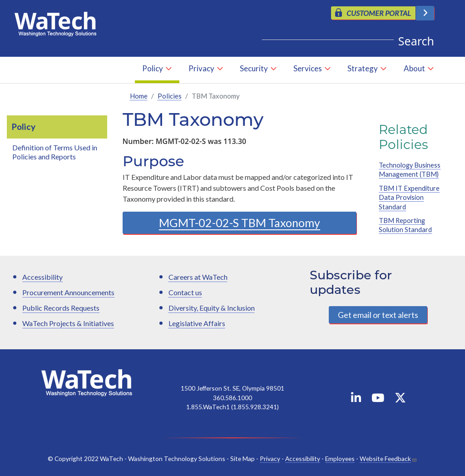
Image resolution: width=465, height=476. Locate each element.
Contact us (185, 292)
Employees (340, 459)
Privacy (201, 68)
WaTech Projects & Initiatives (68, 323)
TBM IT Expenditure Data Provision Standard (409, 198)
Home (139, 96)
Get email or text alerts (378, 315)
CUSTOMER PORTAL (379, 13)
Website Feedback (385, 459)
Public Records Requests (61, 308)
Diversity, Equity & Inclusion (212, 308)
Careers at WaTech (198, 277)
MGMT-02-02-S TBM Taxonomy (240, 223)
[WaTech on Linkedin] (356, 399)
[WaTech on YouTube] (378, 399)
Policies (170, 96)
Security (254, 68)
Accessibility (42, 277)
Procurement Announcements (68, 292)
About (414, 68)
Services (308, 68)
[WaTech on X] (400, 399)
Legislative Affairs (197, 323)
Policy (153, 68)
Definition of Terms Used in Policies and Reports (55, 152)
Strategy (363, 68)
